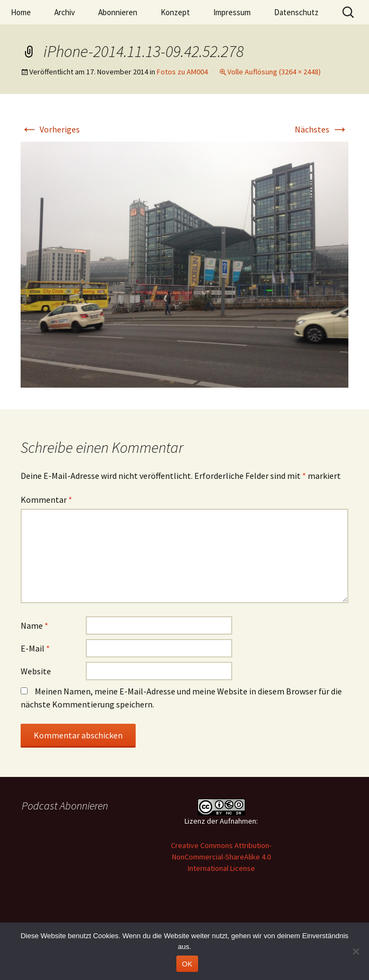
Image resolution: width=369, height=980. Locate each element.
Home (21, 12)
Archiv (65, 12)
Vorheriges (50, 129)
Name (34, 625)
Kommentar (46, 500)
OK (187, 964)
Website (36, 671)
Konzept (175, 12)
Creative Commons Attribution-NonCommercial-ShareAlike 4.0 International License (221, 857)
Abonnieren (118, 12)
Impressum (232, 12)
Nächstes (322, 129)
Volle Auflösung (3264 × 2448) (274, 72)
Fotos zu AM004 (182, 72)
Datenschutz (296, 12)
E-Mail (35, 648)
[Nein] (355, 951)
